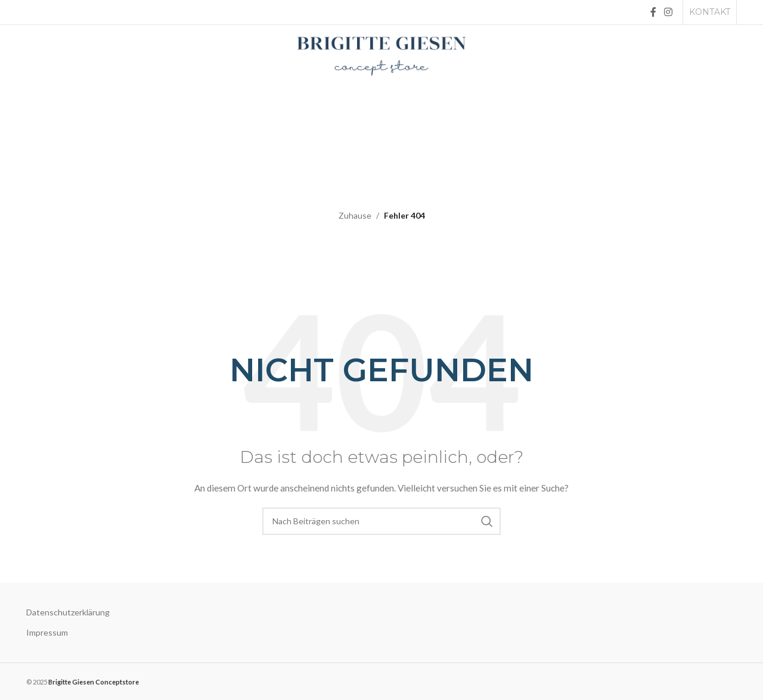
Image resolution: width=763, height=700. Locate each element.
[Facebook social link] (653, 12)
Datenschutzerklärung (68, 612)
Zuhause (355, 215)
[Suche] (381, 521)
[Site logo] (381, 55)
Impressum (47, 632)
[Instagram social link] (669, 12)
